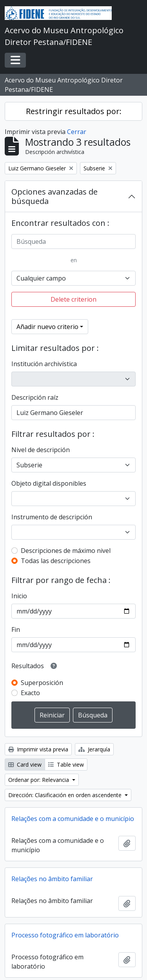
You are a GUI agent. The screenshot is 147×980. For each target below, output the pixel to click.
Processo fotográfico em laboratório (65, 935)
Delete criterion (73, 299)
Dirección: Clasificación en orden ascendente (66, 795)
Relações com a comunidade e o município (73, 819)
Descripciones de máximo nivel (66, 551)
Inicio (19, 596)
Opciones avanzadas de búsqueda (54, 196)
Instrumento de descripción (52, 517)
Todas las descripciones (56, 561)
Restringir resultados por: (74, 111)
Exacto (30, 693)
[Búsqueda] (73, 241)
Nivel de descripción (41, 450)
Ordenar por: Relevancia (39, 780)
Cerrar (77, 132)
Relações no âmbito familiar (52, 879)
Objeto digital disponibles (49, 483)
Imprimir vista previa (38, 749)
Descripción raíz (35, 397)
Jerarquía (94, 749)
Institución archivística (44, 364)
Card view (25, 765)
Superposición (42, 683)
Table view (66, 765)
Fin (16, 629)
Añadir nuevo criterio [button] (47, 327)
